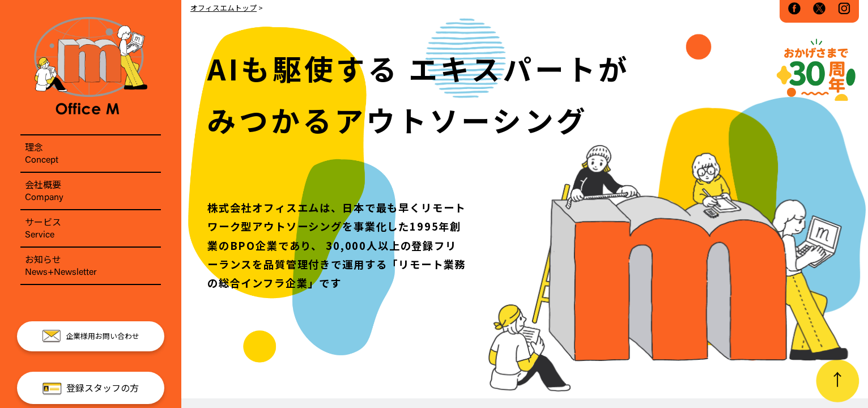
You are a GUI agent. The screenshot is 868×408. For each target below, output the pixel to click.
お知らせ (91, 266)
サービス (91, 228)
